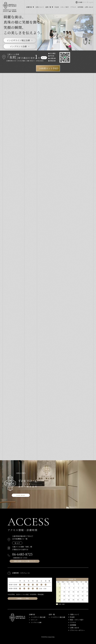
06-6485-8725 (22, 554)
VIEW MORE (21, 495)
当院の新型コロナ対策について (25, 561)
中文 (85, 2)
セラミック (34, 620)
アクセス (73, 7)
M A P (44, 58)
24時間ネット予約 (48, 68)
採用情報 (80, 7)
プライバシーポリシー (77, 630)
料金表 (57, 7)
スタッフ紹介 (65, 7)
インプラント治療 (18, 46)
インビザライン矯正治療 (18, 40)
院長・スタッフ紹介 (77, 620)
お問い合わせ (89, 7)
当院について (40, 7)
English (91, 2)
